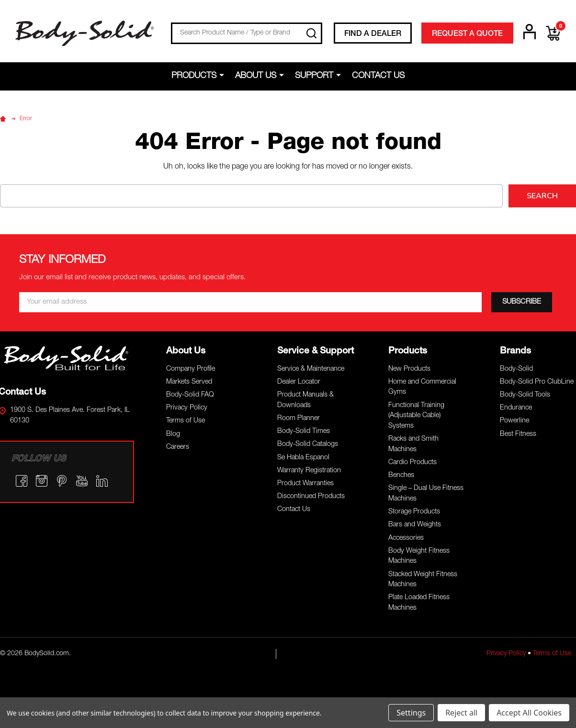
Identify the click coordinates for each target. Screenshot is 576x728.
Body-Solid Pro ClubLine (537, 382)
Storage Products (414, 512)
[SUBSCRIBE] (522, 302)
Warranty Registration (309, 471)
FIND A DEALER (373, 34)
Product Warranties (305, 484)
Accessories (406, 538)
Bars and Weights (415, 525)
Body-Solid (516, 369)
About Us (256, 76)
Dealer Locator (299, 382)
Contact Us (378, 76)
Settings (411, 713)
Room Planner (299, 419)
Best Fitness (518, 434)
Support (314, 76)
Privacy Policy (187, 408)
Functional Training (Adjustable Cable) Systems (416, 416)
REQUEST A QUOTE (467, 34)
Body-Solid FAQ (190, 395)
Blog (173, 434)
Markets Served (189, 382)
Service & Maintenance (311, 369)
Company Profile (191, 369)
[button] (67, 358)
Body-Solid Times (304, 432)
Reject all (461, 713)
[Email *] (250, 302)
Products (194, 76)
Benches (401, 476)
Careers (178, 447)
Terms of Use (186, 421)
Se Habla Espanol (303, 458)
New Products (409, 369)
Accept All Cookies (529, 713)
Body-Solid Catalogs (308, 444)
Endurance (516, 408)
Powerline (514, 421)
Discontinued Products (311, 497)
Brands (515, 351)
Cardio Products (412, 463)
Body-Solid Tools (525, 395)
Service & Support (316, 351)
